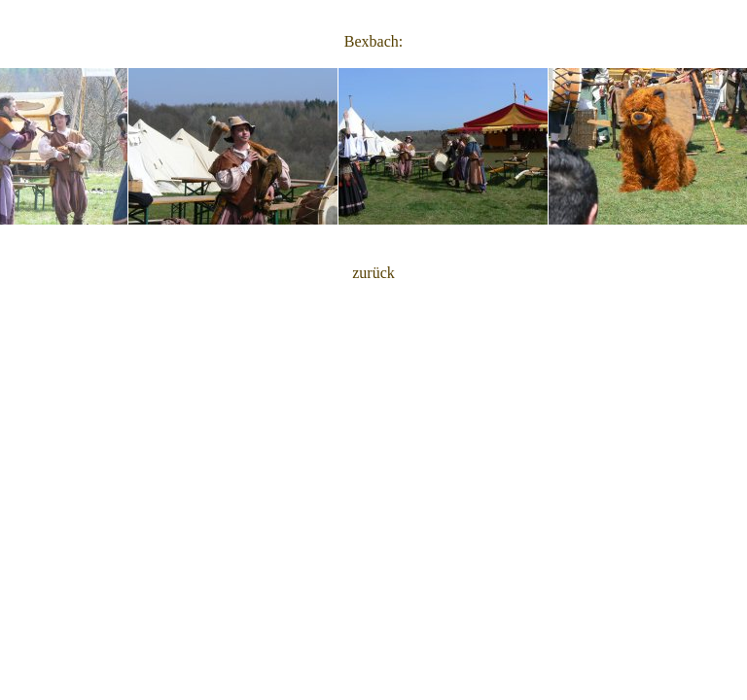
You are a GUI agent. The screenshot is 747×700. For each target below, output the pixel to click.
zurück (373, 273)
